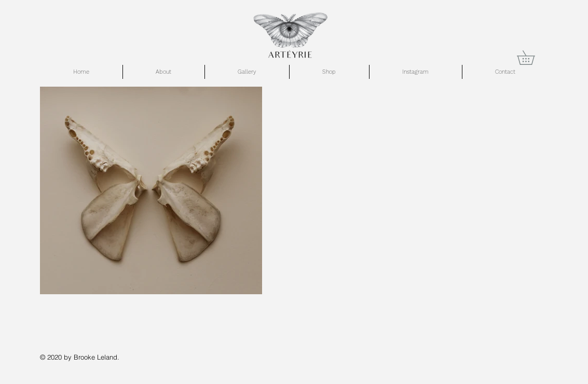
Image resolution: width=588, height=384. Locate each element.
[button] (533, 58)
